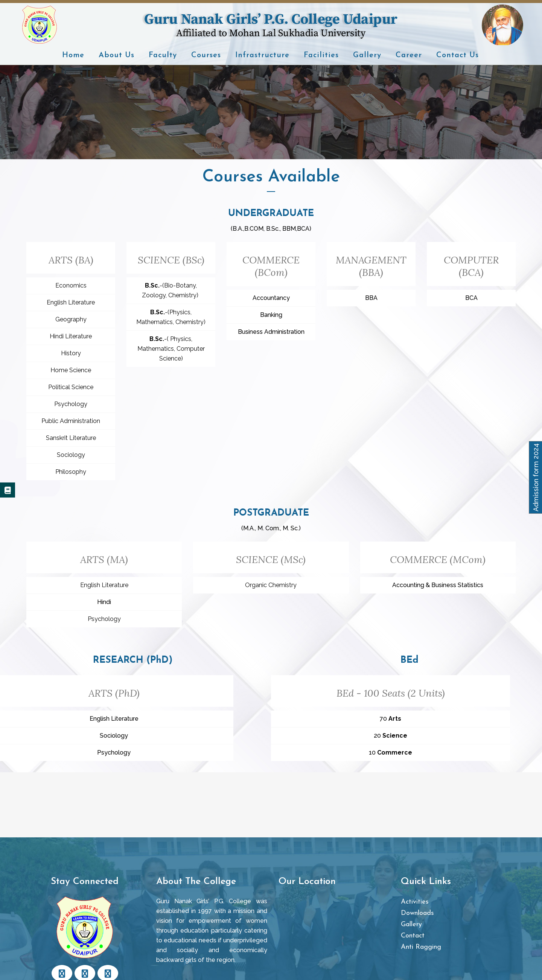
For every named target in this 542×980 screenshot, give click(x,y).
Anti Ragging (421, 947)
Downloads (417, 913)
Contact (413, 936)
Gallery (411, 924)
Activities (415, 902)
